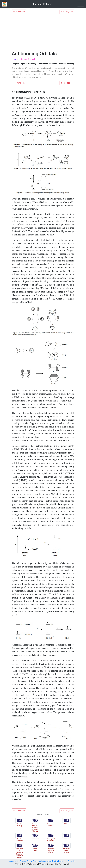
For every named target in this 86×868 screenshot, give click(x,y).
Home (15, 59)
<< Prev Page (19, 12)
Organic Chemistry (28, 59)
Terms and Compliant (42, 861)
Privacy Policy (26, 861)
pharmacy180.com (42, 4)
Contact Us (14, 861)
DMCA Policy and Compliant (64, 861)
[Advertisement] (43, 32)
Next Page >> (67, 12)
